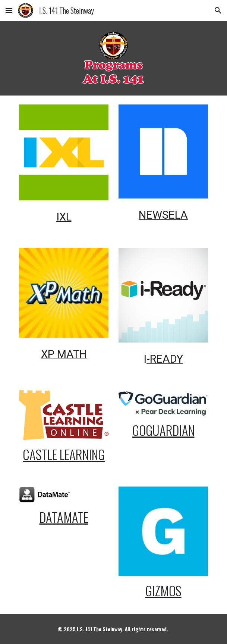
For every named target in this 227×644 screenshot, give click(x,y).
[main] (64, 215)
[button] (9, 10)
